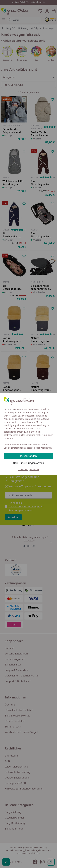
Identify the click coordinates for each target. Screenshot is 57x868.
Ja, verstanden (28, 456)
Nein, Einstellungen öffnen (28, 463)
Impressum (35, 470)
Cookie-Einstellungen (14, 448)
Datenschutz (23, 470)
